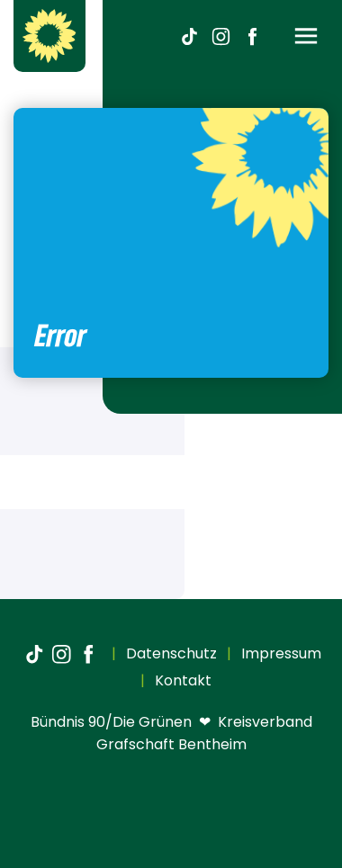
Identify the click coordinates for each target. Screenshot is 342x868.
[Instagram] (220, 36)
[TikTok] (189, 36)
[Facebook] (252, 36)
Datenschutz (170, 653)
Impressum (279, 653)
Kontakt (181, 680)
